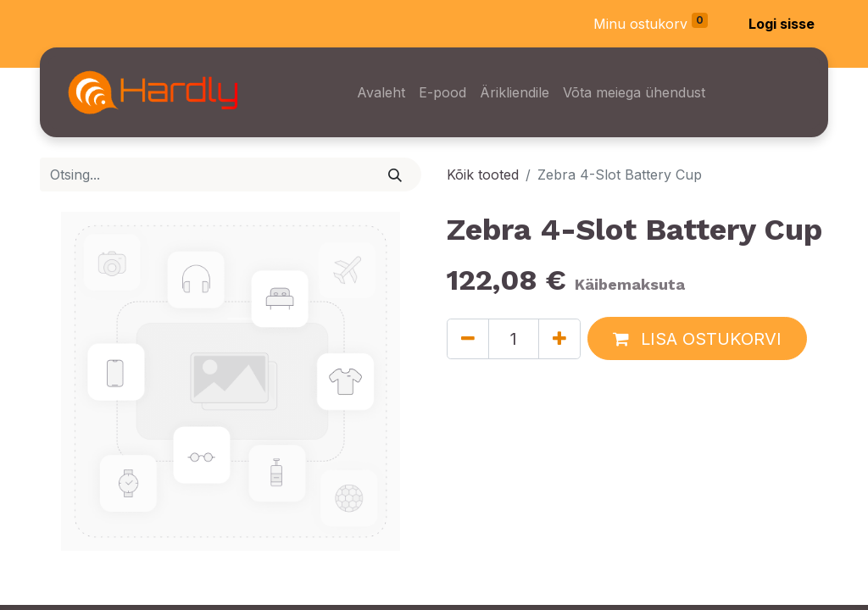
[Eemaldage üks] (468, 339)
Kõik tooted (483, 175)
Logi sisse (782, 24)
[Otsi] (395, 175)
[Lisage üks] (559, 339)
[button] (697, 338)
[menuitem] (381, 92)
